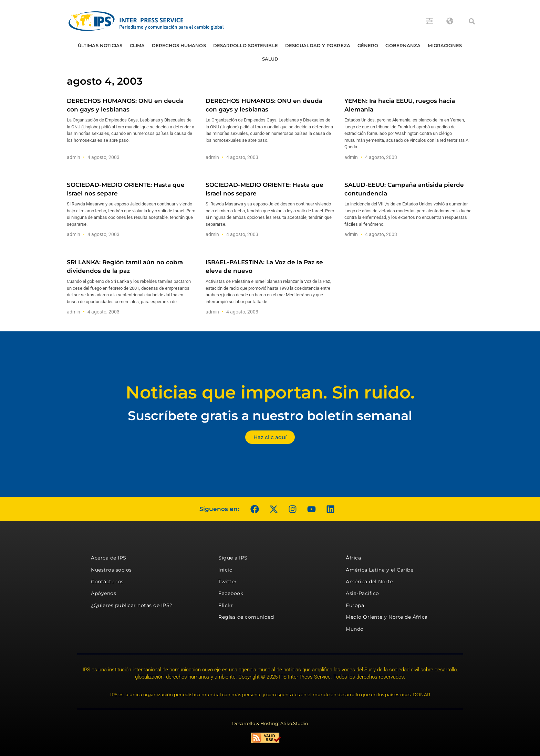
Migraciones (445, 45)
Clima (137, 45)
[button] (472, 21)
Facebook (231, 593)
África (353, 558)
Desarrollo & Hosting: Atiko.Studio (270, 723)
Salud (270, 59)
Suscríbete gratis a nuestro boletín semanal (270, 416)
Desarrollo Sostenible (246, 45)
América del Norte (369, 582)
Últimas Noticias (100, 45)
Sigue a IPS (233, 558)
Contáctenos (107, 582)
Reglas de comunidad (246, 617)
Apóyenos (103, 593)
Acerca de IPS (109, 558)
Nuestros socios (111, 570)
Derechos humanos (179, 45)
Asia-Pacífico (362, 593)
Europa (355, 605)
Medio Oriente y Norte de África (387, 617)
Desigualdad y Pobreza (318, 45)
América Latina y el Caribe (380, 570)
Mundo (355, 629)
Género (368, 45)
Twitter (228, 582)
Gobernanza (403, 45)
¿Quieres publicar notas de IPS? (132, 605)
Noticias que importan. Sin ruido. (270, 392)
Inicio (225, 570)
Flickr (226, 605)
